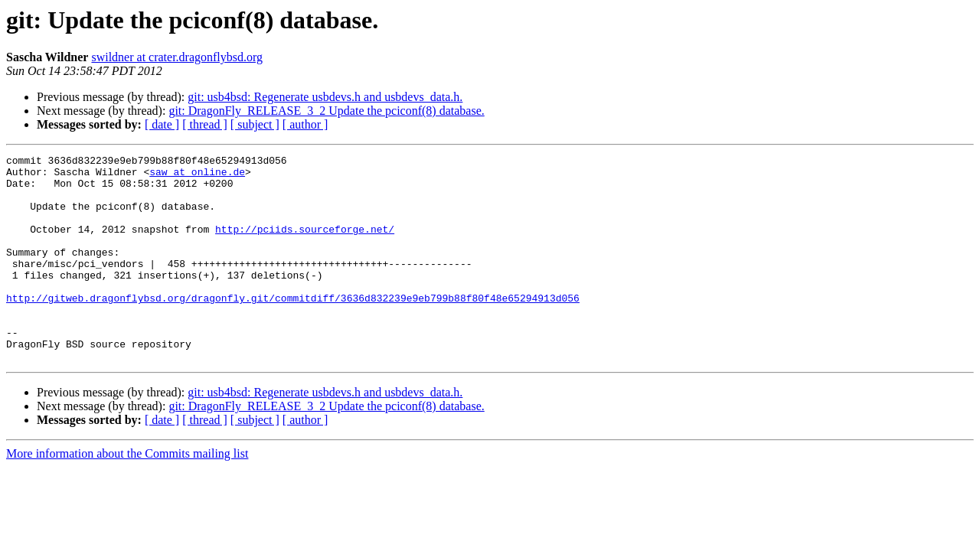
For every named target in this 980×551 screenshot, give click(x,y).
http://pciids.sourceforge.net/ (305, 245)
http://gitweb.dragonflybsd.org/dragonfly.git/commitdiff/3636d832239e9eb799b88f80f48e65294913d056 (293, 328)
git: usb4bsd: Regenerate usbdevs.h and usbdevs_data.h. (325, 97)
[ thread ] (205, 124)
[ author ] (305, 124)
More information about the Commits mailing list (127, 495)
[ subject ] (255, 124)
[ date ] (162, 124)
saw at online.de (197, 176)
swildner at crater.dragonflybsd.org (177, 57)
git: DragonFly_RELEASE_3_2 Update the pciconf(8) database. (326, 111)
